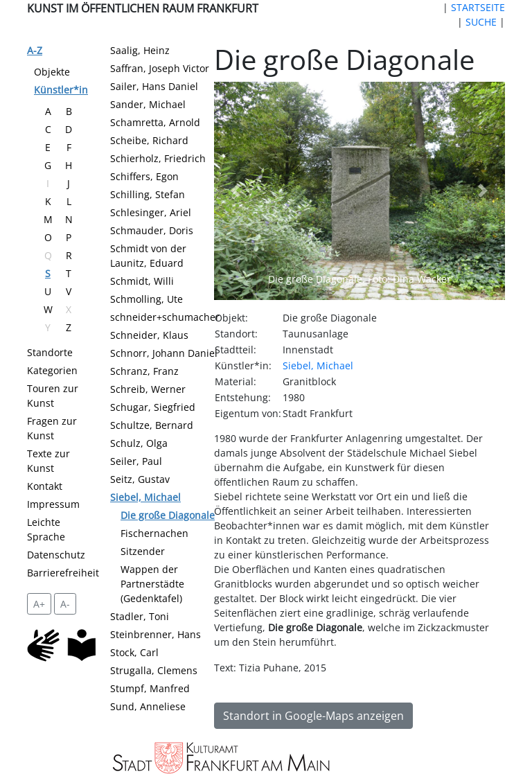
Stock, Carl (134, 652)
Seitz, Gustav (140, 479)
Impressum (53, 504)
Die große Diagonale (168, 515)
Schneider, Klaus (149, 335)
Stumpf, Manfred (150, 688)
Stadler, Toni (140, 616)
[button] (236, 191)
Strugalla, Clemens (154, 670)
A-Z (35, 50)
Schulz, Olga (139, 443)
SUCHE (481, 22)
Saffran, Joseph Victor (160, 68)
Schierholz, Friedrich (158, 158)
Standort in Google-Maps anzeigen (313, 716)
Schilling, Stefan (148, 194)
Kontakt (45, 486)
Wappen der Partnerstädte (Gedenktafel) (152, 584)
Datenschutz (56, 555)
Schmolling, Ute (147, 299)
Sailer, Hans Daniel (154, 86)
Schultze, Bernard (152, 425)
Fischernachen (154, 533)
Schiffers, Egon (144, 176)
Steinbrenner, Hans (156, 634)
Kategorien (52, 370)
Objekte (52, 72)
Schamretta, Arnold (155, 122)
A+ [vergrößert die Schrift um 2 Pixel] (39, 604)
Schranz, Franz (144, 371)
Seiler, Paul (136, 461)
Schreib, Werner (148, 389)
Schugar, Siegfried (153, 407)
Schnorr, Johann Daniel (164, 353)
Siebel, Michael (145, 497)
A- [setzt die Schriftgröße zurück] (65, 604)
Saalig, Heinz (140, 50)
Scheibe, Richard (149, 140)
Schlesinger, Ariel (151, 212)
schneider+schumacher (165, 317)
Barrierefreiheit (63, 573)
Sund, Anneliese (148, 706)
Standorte (50, 352)
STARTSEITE (478, 7)
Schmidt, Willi (142, 281)
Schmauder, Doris (152, 230)
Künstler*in (61, 90)
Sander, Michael (148, 104)
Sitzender (143, 551)
